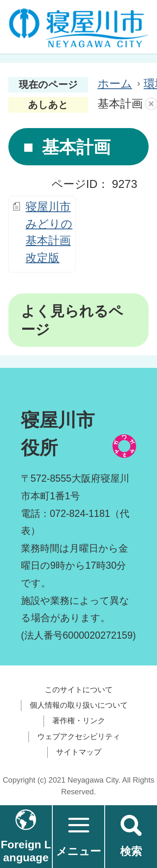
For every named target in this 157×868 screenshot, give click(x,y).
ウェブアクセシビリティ (79, 737)
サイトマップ (79, 752)
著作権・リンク (79, 721)
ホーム (115, 83)
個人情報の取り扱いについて (79, 705)
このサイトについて (79, 690)
